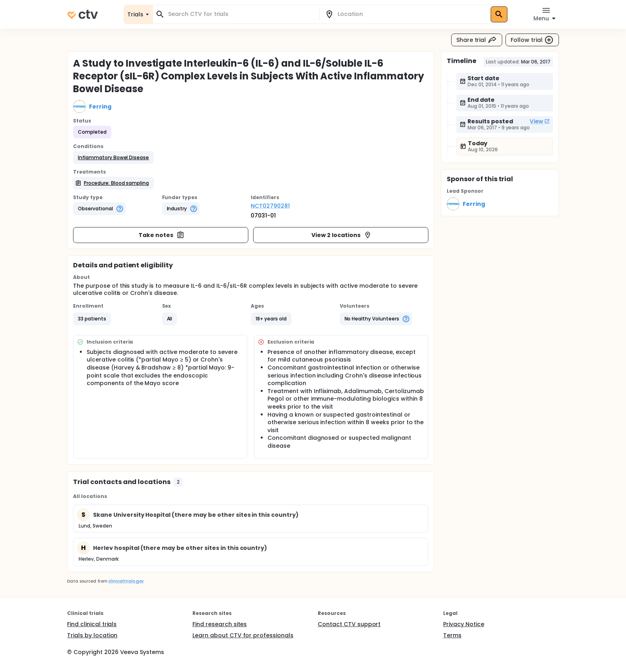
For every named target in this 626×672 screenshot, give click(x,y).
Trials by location (92, 635)
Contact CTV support (349, 624)
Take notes (161, 235)
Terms (452, 635)
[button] (113, 158)
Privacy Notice (464, 624)
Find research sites (220, 624)
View (540, 121)
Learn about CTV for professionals (243, 635)
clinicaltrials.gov (126, 581)
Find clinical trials (92, 624)
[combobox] (241, 14)
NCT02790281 (270, 206)
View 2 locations (342, 235)
